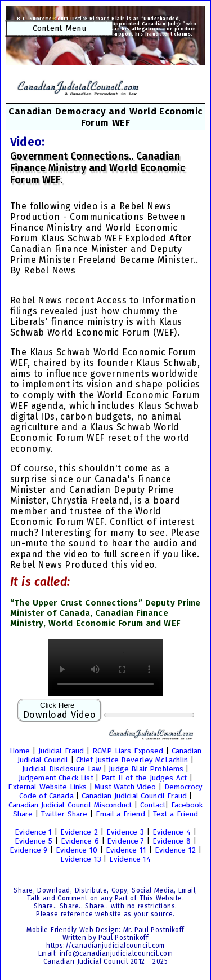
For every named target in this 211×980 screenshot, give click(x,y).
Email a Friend (120, 814)
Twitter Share (64, 814)
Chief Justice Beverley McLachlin (132, 760)
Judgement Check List (56, 778)
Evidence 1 (33, 832)
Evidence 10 (77, 850)
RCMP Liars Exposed (128, 751)
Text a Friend (176, 814)
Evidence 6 (80, 841)
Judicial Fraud (61, 751)
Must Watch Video (125, 787)
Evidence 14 (130, 859)
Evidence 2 (79, 832)
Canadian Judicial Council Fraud (134, 796)
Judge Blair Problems (146, 769)
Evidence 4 (172, 832)
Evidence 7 (125, 841)
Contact (153, 805)
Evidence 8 (172, 841)
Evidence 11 (126, 850)
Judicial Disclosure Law (61, 769)
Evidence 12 (175, 850)
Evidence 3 (125, 832)
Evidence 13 (81, 859)
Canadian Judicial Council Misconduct (70, 805)
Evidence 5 (33, 841)
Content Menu (60, 28)
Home (20, 751)
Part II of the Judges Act (144, 778)
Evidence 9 (28, 850)
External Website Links (47, 787)
